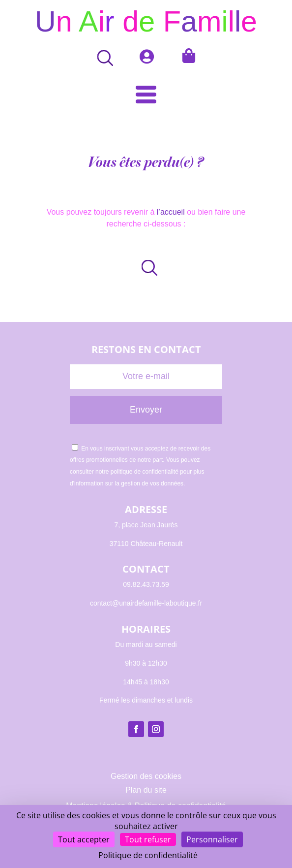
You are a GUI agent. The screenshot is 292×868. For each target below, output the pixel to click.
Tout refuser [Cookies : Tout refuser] (148, 839)
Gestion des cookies (146, 776)
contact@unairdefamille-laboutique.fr (146, 603)
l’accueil (171, 212)
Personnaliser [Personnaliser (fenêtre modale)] (212, 839)
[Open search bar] (102, 58)
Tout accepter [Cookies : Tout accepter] (84, 839)
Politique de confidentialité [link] (148, 855)
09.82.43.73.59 (146, 584)
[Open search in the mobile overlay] (146, 268)
